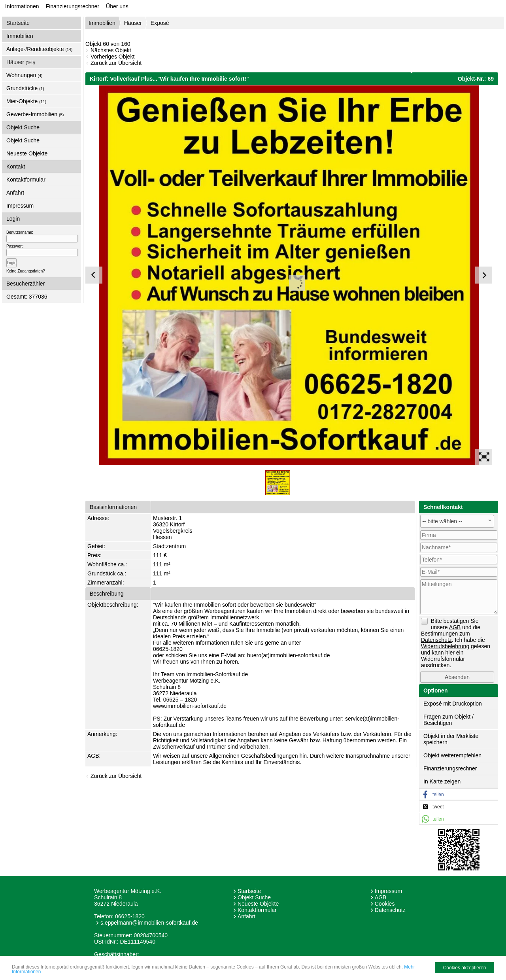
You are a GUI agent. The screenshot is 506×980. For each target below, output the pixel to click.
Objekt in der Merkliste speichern (451, 739)
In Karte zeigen (442, 781)
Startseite (18, 23)
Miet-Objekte (26, 101)
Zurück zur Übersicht (116, 63)
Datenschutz (390, 910)
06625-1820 (130, 916)
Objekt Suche (23, 140)
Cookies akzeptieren (465, 968)
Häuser (21, 62)
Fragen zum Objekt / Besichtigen (448, 720)
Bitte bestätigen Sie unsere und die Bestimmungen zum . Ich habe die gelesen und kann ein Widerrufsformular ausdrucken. (456, 643)
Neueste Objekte (27, 153)
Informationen (22, 6)
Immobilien (102, 23)
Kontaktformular (26, 180)
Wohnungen (24, 75)
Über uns (117, 6)
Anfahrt (15, 193)
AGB (381, 897)
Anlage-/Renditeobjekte (39, 49)
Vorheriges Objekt (112, 57)
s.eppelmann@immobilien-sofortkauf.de (149, 923)
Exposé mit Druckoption (453, 704)
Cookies (385, 904)
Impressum (20, 206)
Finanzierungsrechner (73, 6)
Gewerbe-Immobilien (35, 114)
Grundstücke (25, 88)
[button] (459, 795)
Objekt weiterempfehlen (452, 755)
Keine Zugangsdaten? (26, 271)
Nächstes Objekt (111, 50)
